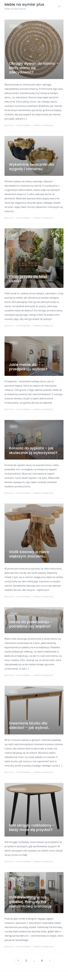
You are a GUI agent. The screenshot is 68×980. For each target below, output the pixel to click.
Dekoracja (16, 26)
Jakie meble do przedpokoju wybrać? (28, 367)
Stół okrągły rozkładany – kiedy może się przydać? (32, 828)
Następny (50, 960)
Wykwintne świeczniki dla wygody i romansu (32, 167)
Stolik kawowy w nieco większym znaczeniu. (29, 554)
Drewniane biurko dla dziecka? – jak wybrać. (29, 725)
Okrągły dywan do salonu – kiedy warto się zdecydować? (34, 68)
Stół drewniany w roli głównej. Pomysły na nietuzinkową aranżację (30, 902)
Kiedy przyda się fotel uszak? (28, 279)
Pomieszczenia (18, 789)
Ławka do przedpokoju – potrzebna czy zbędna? (31, 624)
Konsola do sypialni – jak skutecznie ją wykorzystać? (33, 450)
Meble (14, 235)
